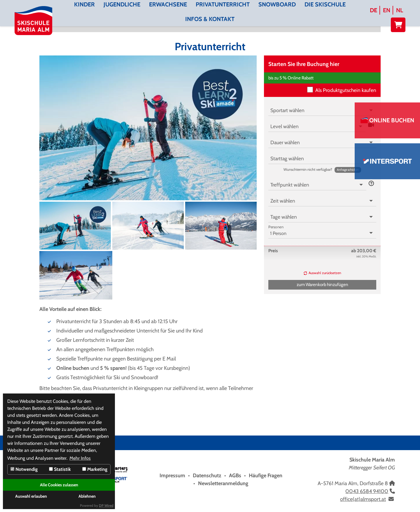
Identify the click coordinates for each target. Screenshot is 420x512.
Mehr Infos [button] (80, 458)
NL (400, 10)
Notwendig (24, 469)
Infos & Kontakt (210, 19)
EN (387, 10)
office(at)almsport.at (363, 499)
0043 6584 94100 (367, 491)
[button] (348, 170)
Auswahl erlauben (31, 496)
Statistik (60, 469)
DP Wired (106, 505)
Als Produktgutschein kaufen (346, 90)
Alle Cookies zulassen (59, 485)
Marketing (95, 469)
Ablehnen (87, 496)
